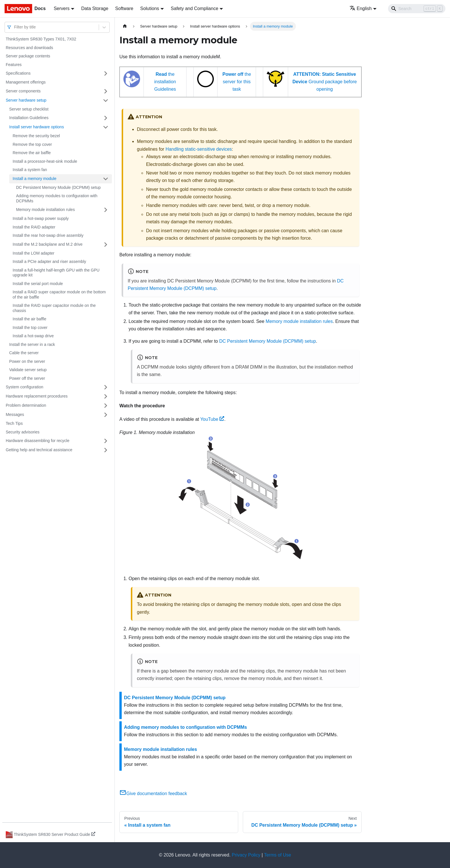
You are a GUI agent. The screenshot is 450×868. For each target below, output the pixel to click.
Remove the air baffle (32, 153)
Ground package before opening (325, 82)
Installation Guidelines (29, 118)
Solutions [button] (150, 8)
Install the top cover (30, 328)
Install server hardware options (37, 127)
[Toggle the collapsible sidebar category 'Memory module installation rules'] (106, 210)
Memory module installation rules (45, 210)
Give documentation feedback (153, 794)
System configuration (25, 387)
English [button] (361, 8)
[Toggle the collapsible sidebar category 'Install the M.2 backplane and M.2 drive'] (106, 245)
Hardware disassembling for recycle (38, 441)
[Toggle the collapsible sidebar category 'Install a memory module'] (106, 179)
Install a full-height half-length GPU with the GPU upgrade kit (56, 273)
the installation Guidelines (165, 82)
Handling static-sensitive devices (199, 149)
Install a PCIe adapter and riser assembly (49, 261)
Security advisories (23, 432)
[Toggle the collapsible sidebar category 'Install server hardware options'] (106, 127)
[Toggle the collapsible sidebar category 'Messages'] (106, 415)
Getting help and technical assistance (39, 450)
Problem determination (26, 405)
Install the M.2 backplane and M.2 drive (48, 244)
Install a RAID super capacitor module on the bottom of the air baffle (59, 294)
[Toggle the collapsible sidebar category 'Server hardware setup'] (106, 100)
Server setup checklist (29, 109)
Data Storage (95, 8)
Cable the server (24, 353)
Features (14, 65)
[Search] (417, 9)
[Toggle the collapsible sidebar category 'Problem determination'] (106, 406)
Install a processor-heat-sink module (45, 161)
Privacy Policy (246, 855)
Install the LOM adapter (34, 253)
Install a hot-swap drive (33, 336)
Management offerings (26, 82)
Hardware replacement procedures (37, 396)
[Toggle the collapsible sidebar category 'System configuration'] (106, 387)
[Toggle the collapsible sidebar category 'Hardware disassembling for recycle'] (106, 441)
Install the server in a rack (32, 344)
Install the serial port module (38, 284)
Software (124, 8)
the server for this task (237, 82)
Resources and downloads (29, 48)
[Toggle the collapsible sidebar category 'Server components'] (106, 91)
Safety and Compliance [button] (194, 8)
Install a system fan (30, 170)
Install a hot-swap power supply (41, 218)
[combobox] (15, 27)
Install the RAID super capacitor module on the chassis (54, 308)
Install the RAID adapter (34, 227)
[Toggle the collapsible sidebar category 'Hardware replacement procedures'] (106, 396)
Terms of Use (278, 855)
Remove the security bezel (36, 136)
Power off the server (27, 378)
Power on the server (27, 361)
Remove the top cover (32, 144)
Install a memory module (35, 179)
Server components (23, 91)
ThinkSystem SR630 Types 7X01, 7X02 (41, 39)
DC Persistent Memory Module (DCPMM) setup (58, 187)
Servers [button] (62, 8)
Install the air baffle (29, 319)
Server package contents (28, 56)
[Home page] (125, 26)
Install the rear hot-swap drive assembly (48, 235)
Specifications (18, 73)
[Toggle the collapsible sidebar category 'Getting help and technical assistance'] (106, 450)
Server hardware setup (26, 100)
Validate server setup (28, 370)
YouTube (212, 419)
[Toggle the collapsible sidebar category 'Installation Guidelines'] (106, 118)
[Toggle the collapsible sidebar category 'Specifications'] (106, 73)
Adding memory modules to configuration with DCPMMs (57, 198)
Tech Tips (14, 423)
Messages (15, 414)
